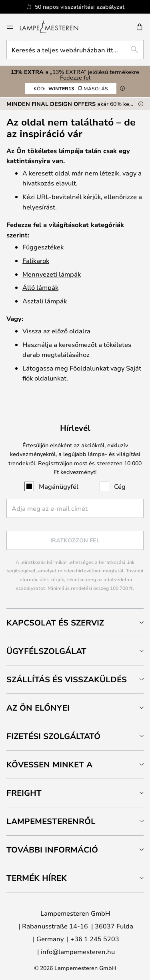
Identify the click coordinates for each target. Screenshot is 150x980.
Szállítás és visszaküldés (67, 679)
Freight (24, 793)
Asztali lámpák (45, 301)
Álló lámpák (40, 287)
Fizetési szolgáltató (53, 736)
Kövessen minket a (49, 764)
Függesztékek (43, 247)
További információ (52, 850)
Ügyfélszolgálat (46, 651)
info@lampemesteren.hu (78, 951)
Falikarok (36, 260)
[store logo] (54, 27)
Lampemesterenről (51, 821)
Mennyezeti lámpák (52, 274)
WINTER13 (71, 88)
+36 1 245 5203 (95, 939)
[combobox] (75, 50)
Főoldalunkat (89, 368)
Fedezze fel (75, 77)
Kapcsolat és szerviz (55, 622)
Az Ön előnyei (38, 708)
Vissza (32, 331)
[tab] (75, 622)
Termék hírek (37, 878)
